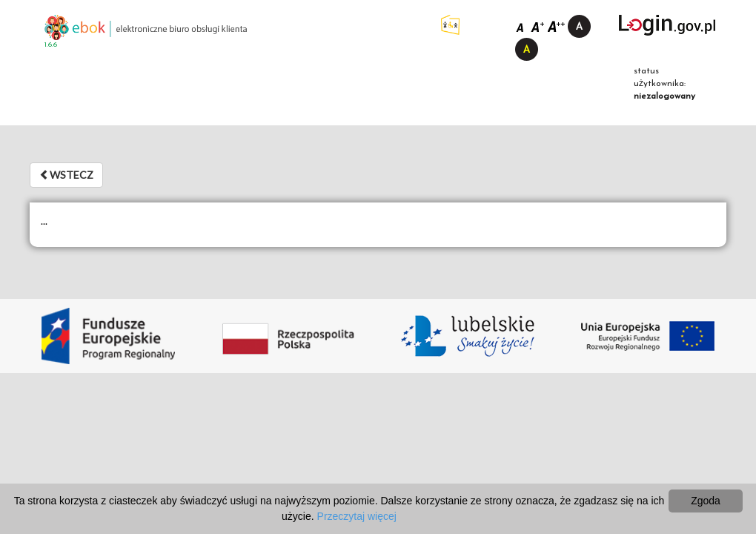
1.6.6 (51, 45)
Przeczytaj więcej (357, 516)
